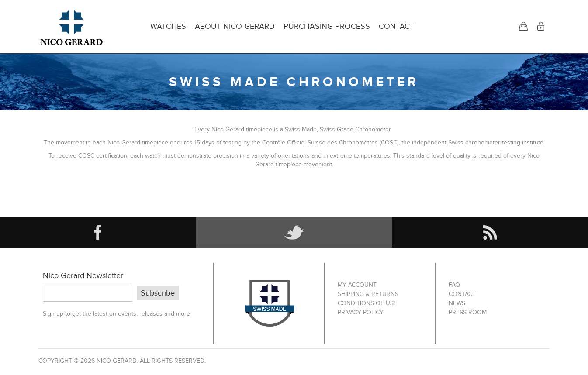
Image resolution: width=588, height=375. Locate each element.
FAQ (454, 285)
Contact (396, 26)
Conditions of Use (367, 303)
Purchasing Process (327, 26)
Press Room (468, 312)
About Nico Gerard (235, 26)
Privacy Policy (361, 312)
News (457, 303)
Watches (168, 26)
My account (357, 285)
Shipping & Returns (368, 294)
